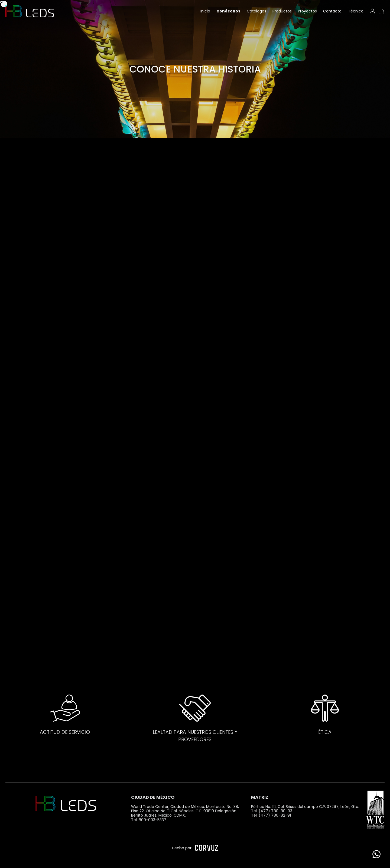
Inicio (205, 11)
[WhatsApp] (376, 854)
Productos (282, 11)
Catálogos (256, 11)
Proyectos (307, 11)
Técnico (356, 11)
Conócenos (228, 11)
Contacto (332, 11)
